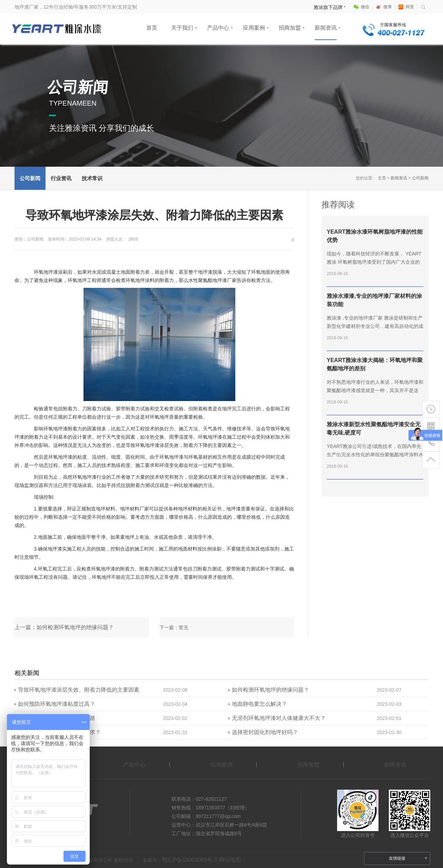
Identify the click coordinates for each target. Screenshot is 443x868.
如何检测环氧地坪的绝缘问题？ (270, 690)
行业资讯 (61, 178)
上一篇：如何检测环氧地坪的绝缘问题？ (64, 627)
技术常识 (92, 178)
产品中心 (218, 28)
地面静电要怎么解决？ (259, 704)
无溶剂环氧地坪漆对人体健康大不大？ (279, 718)
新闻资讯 (326, 28)
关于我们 (182, 28)
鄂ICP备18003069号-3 (190, 860)
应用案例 (254, 28)
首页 (152, 28)
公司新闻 (30, 178)
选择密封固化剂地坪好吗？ (265, 732)
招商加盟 (290, 28)
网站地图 (230, 860)
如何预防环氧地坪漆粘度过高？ (57, 704)
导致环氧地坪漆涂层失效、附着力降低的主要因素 (79, 690)
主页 (382, 178)
